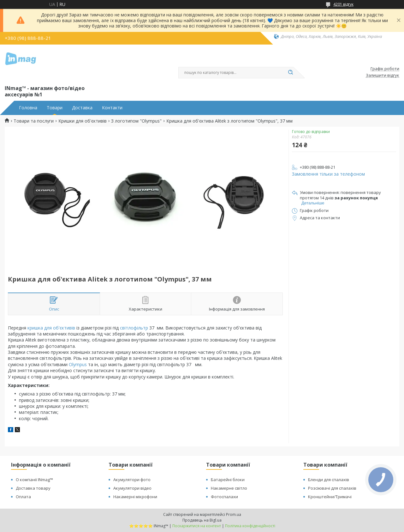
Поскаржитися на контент (197, 526)
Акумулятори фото (132, 480)
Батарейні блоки (228, 480)
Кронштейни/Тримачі (330, 497)
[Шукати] (290, 73)
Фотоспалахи (224, 497)
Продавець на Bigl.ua (202, 520)
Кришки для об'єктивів (83, 121)
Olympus (78, 364)
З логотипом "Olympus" (136, 121)
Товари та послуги (34, 121)
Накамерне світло (229, 488)
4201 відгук (343, 4)
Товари (55, 108)
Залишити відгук (383, 76)
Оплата (23, 497)
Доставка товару (33, 488)
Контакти (112, 108)
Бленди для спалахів (329, 480)
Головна (28, 108)
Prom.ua (234, 514)
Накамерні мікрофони (135, 497)
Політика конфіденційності (250, 526)
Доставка (82, 108)
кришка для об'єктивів (51, 328)
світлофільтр (134, 328)
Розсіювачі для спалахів (332, 488)
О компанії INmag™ (34, 480)
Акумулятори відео (132, 488)
